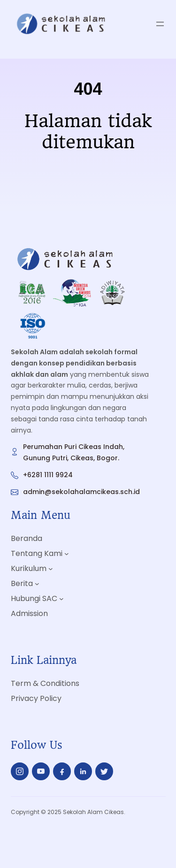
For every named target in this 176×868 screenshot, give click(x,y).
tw (104, 771)
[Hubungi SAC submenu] (61, 599)
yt (41, 771)
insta (19, 773)
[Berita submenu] (37, 584)
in (83, 773)
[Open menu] (160, 24)
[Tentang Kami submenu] (67, 553)
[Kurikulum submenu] (51, 568)
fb (62, 774)
